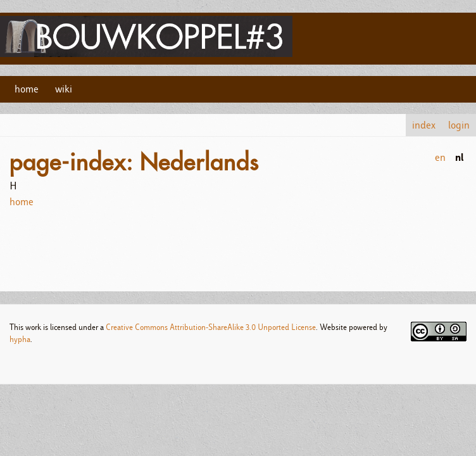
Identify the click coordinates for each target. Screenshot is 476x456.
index (424, 125)
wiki (64, 89)
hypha (20, 339)
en (440, 157)
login (459, 125)
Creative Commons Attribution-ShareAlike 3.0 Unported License (211, 327)
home (27, 89)
